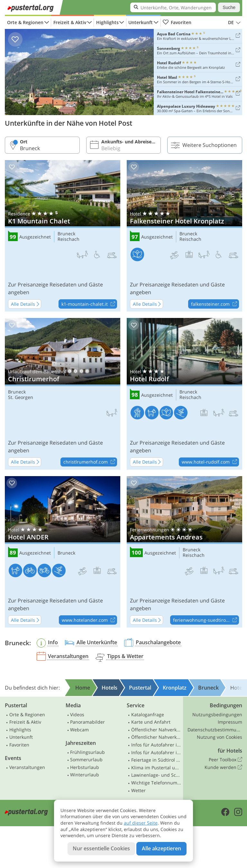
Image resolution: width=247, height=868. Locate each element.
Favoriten (177, 23)
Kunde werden (223, 767)
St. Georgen (21, 398)
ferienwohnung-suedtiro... (206, 620)
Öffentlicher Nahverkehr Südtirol (156, 730)
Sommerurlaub (86, 759)
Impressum (230, 722)
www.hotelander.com (89, 620)
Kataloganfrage (148, 714)
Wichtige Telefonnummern (156, 783)
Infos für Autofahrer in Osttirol (156, 752)
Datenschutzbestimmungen (215, 730)
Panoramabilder (87, 722)
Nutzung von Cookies (220, 737)
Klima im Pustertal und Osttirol (156, 768)
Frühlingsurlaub (87, 752)
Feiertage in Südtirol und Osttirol (156, 760)
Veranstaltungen (27, 767)
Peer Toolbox (225, 760)
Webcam (79, 730)
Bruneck (66, 234)
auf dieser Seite (141, 823)
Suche (229, 7)
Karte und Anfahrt (151, 722)
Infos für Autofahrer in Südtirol (156, 745)
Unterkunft (141, 22)
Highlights (107, 22)
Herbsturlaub (85, 767)
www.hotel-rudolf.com (210, 462)
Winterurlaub (85, 775)
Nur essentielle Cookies (101, 848)
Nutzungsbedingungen (217, 714)
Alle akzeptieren (161, 848)
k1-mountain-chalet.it (89, 304)
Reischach (69, 239)
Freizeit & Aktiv (70, 22)
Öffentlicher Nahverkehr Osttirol (156, 737)
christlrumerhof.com (90, 462)
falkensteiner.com (215, 304)
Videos (77, 714)
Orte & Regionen (25, 22)
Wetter (138, 790)
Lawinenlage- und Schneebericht (156, 775)
